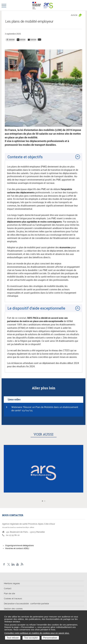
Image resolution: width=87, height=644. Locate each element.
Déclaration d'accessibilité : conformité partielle (26, 604)
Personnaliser (50, 638)
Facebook (4, 564)
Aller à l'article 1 (43, 501)
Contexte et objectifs (25, 157)
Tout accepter (31, 638)
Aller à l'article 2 (45, 501)
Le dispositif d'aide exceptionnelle (36, 308)
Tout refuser (13, 638)
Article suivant (84, 501)
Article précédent (3, 501)
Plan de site (9, 594)
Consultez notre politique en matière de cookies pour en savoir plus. (37, 633)
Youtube (18, 564)
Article (74, 15)
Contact (8, 588)
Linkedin (13, 564)
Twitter (9, 564)
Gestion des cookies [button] (13, 609)
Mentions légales (12, 583)
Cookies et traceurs (13, 599)
